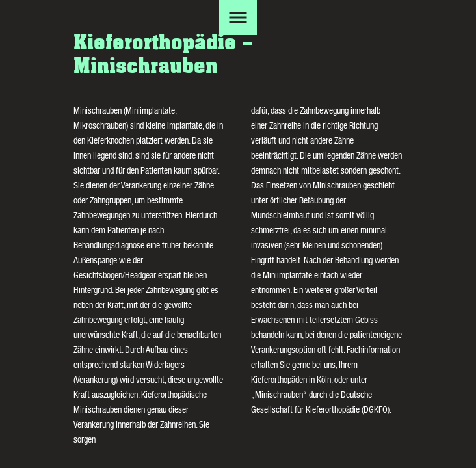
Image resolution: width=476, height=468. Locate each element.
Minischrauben (279, 396)
